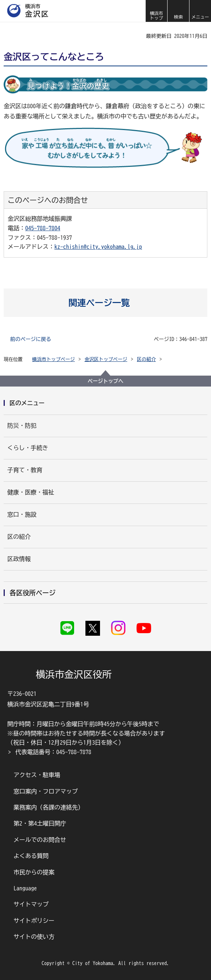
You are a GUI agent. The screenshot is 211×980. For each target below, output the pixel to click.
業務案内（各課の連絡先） (49, 807)
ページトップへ (105, 381)
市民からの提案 (34, 872)
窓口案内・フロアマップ (46, 791)
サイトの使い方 (34, 937)
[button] (178, 11)
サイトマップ (31, 904)
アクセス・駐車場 (37, 775)
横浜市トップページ (53, 359)
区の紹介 (146, 359)
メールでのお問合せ (40, 840)
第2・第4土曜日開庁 (40, 823)
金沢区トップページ (106, 359)
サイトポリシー (34, 921)
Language (25, 888)
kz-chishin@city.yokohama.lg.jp (98, 247)
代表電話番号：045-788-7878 (53, 752)
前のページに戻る (31, 339)
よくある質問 (31, 856)
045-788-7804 (43, 228)
